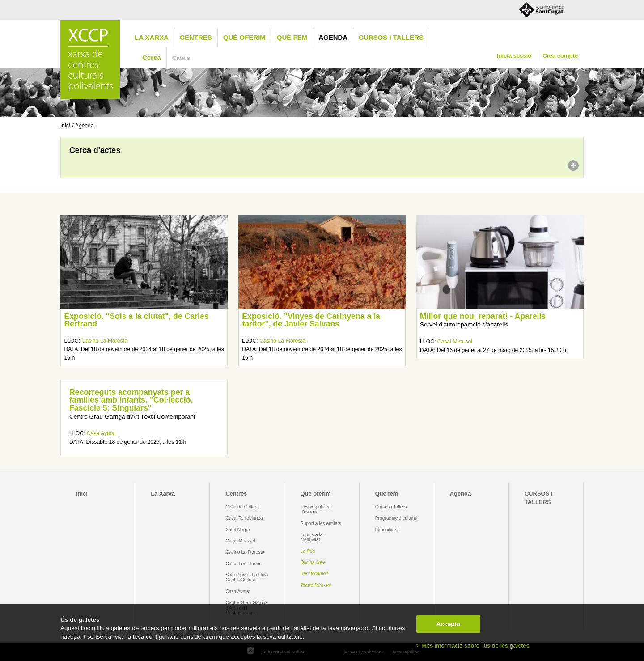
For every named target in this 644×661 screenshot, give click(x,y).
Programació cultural (396, 518)
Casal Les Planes (243, 564)
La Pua (308, 551)
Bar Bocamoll (314, 574)
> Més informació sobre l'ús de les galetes (473, 646)
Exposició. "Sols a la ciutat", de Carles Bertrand (136, 320)
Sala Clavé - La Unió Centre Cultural (247, 577)
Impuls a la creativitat (312, 537)
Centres (196, 37)
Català (181, 58)
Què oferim (244, 37)
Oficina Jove (313, 562)
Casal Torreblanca (244, 518)
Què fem (292, 37)
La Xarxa (152, 37)
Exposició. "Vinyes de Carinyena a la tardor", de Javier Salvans (311, 320)
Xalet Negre (238, 530)
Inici (65, 126)
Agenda (333, 37)
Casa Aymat (102, 433)
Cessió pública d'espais (316, 509)
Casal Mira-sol (455, 342)
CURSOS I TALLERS (391, 37)
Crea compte (560, 56)
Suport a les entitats (321, 523)
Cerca (152, 57)
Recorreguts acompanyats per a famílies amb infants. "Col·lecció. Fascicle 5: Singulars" (131, 400)
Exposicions (388, 530)
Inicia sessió (514, 56)
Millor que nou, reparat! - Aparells (483, 316)
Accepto (449, 624)
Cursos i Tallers (391, 507)
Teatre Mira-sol (316, 585)
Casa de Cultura (242, 507)
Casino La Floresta (104, 341)
